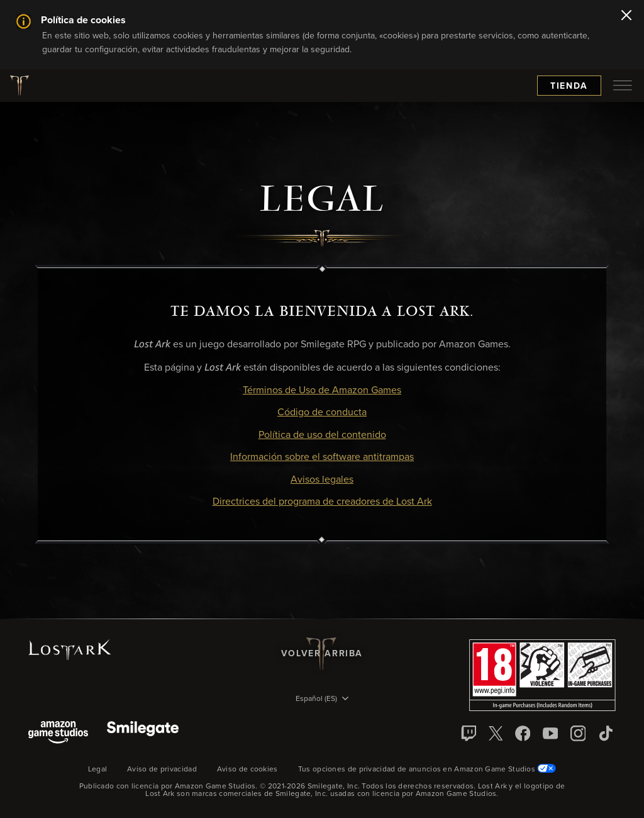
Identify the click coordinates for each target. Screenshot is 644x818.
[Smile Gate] (143, 733)
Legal (98, 770)
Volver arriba (322, 654)
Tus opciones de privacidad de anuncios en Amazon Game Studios (427, 770)
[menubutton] (623, 86)
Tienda (569, 86)
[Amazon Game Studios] (58, 733)
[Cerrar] (626, 16)
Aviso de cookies (247, 770)
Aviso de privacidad (162, 770)
